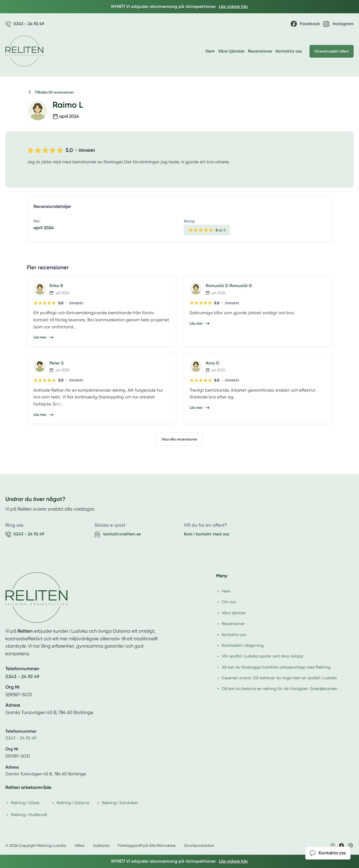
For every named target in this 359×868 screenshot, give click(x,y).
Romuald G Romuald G (229, 286)
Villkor (80, 845)
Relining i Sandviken (120, 803)
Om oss (229, 602)
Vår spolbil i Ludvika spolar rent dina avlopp (263, 656)
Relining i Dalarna (73, 803)
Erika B (56, 286)
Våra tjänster (231, 51)
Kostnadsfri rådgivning (243, 645)
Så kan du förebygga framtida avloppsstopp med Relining (276, 667)
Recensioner (260, 51)
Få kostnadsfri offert (332, 51)
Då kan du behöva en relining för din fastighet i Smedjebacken (280, 689)
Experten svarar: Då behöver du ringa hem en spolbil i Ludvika (279, 678)
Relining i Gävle (25, 803)
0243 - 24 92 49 (21, 738)
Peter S (57, 363)
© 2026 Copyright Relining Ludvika (36, 845)
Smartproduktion (199, 845)
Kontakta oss (289, 51)
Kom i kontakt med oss (207, 534)
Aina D (212, 363)
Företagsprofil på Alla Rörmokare (147, 845)
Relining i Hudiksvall (29, 815)
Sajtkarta (101, 845)
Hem (210, 51)
